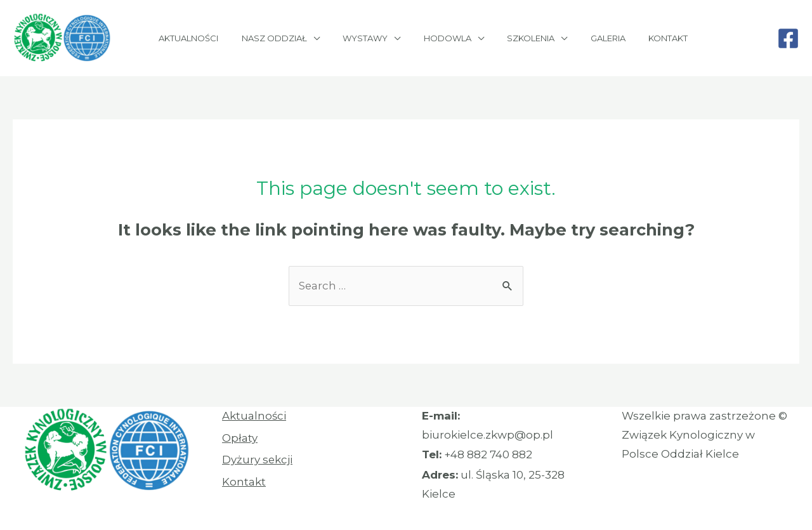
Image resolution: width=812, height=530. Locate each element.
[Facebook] (788, 38)
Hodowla (430, 38)
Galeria (578, 38)
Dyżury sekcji (258, 460)
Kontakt (631, 38)
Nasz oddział (271, 38)
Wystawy (355, 38)
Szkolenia (507, 38)
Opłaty (240, 438)
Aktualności (192, 38)
